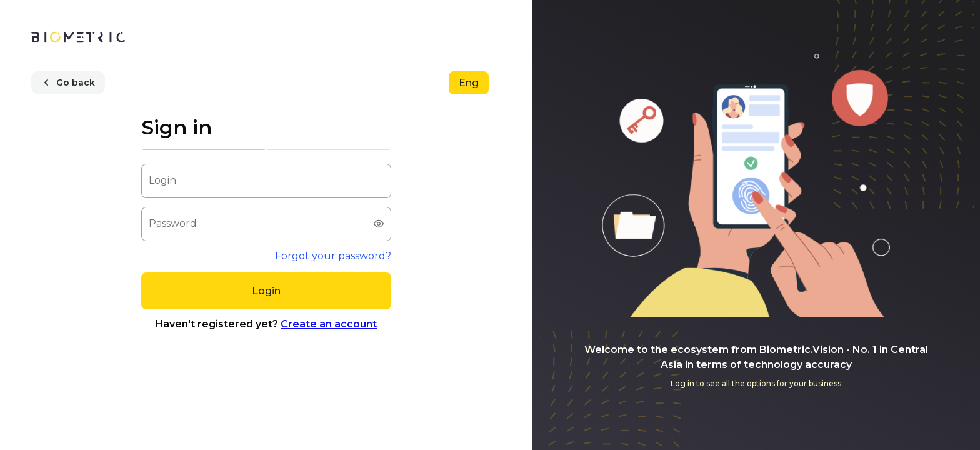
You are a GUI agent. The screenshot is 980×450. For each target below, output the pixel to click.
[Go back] (68, 82)
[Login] (266, 291)
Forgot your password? (333, 256)
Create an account (329, 324)
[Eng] (469, 83)
